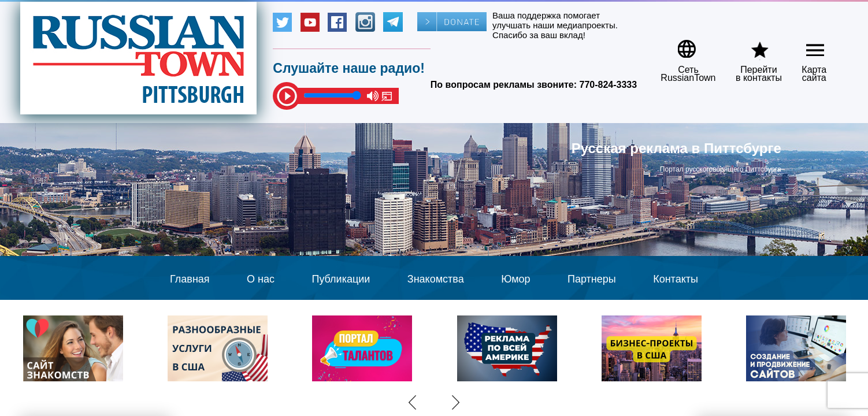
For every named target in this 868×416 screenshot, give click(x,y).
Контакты (676, 279)
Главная (190, 279)
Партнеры (592, 279)
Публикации (341, 279)
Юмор (515, 279)
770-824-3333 (609, 85)
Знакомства (436, 279)
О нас (261, 279)
